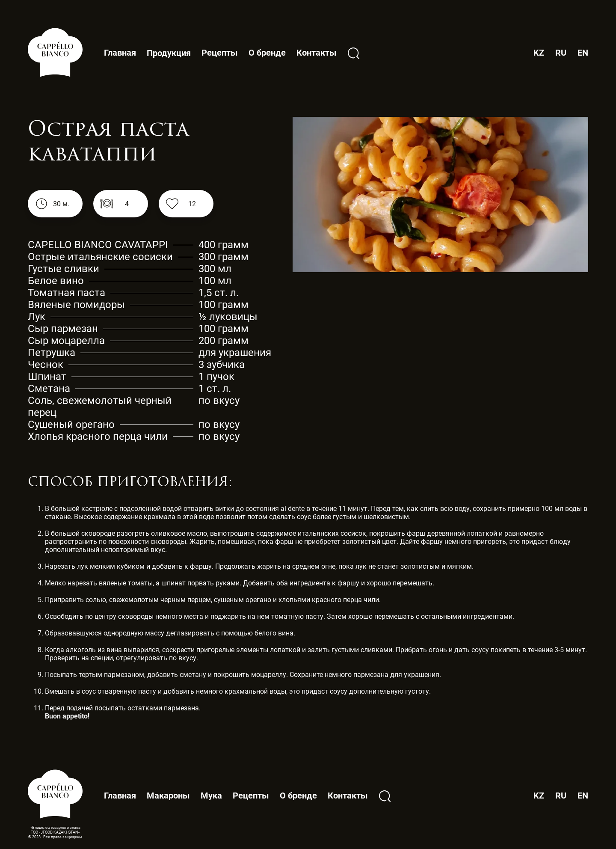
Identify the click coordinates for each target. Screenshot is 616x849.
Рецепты (220, 53)
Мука (211, 796)
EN (583, 53)
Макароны (168, 796)
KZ (539, 53)
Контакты (317, 53)
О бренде (267, 53)
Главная (120, 53)
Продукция (169, 53)
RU (561, 53)
